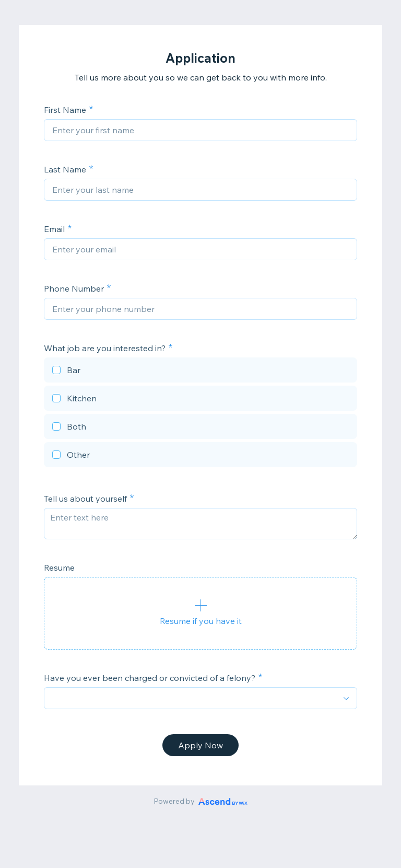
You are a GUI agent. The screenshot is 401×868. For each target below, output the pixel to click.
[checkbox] (200, 372)
